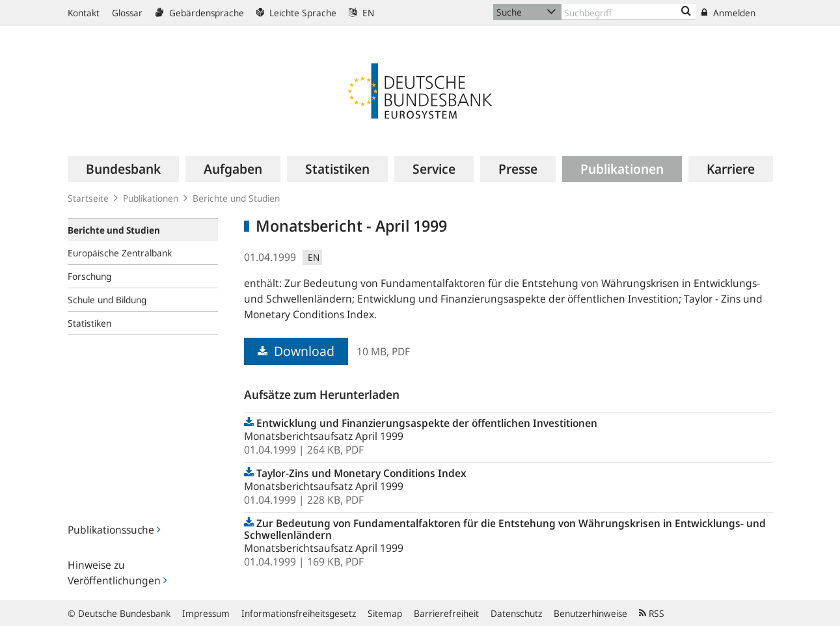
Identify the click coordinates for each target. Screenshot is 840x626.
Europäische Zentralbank (120, 253)
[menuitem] (123, 169)
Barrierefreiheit (446, 613)
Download (296, 351)
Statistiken (89, 323)
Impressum (206, 613)
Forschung (89, 276)
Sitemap (385, 613)
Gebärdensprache (199, 13)
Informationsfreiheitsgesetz (299, 613)
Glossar (127, 13)
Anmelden (728, 13)
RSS (652, 613)
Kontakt (84, 13)
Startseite (88, 198)
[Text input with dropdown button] (629, 12)
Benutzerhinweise (590, 613)
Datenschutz (516, 613)
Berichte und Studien (236, 198)
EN (361, 13)
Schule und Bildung (107, 300)
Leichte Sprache (296, 13)
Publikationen (151, 198)
